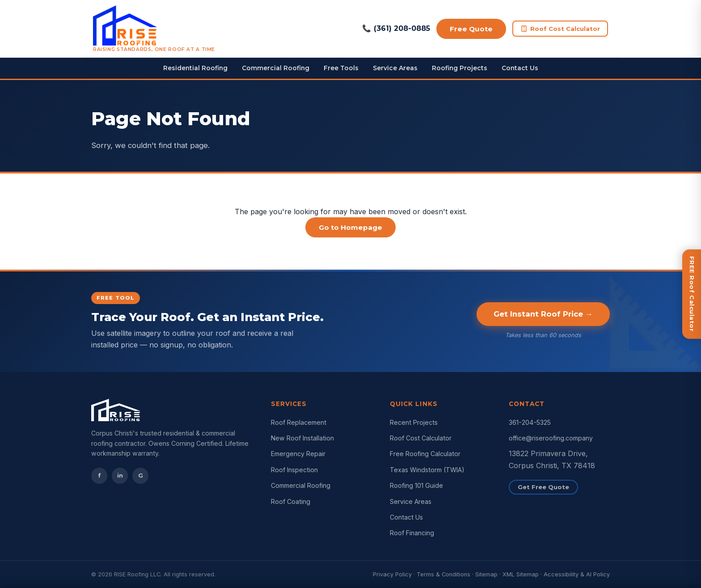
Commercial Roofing (276, 68)
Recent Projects (414, 422)
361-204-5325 (530, 422)
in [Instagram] (120, 475)
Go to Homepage (350, 227)
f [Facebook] (99, 475)
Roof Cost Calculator (560, 29)
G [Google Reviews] (141, 475)
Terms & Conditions (443, 574)
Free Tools (341, 68)
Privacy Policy (392, 574)
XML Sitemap (521, 574)
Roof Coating (291, 501)
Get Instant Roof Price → (543, 314)
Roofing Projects (460, 68)
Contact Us (520, 68)
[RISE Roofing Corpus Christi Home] (154, 29)
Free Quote (471, 29)
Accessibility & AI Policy (577, 574)
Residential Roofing (195, 68)
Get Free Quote (543, 487)
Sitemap (486, 574)
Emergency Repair (298, 454)
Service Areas (395, 68)
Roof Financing (412, 533)
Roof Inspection (294, 470)
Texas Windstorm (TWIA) (427, 470)
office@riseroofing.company (551, 438)
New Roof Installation (302, 438)
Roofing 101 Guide (416, 485)
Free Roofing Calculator (425, 454)
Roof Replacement (299, 422)
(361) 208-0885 (396, 29)
